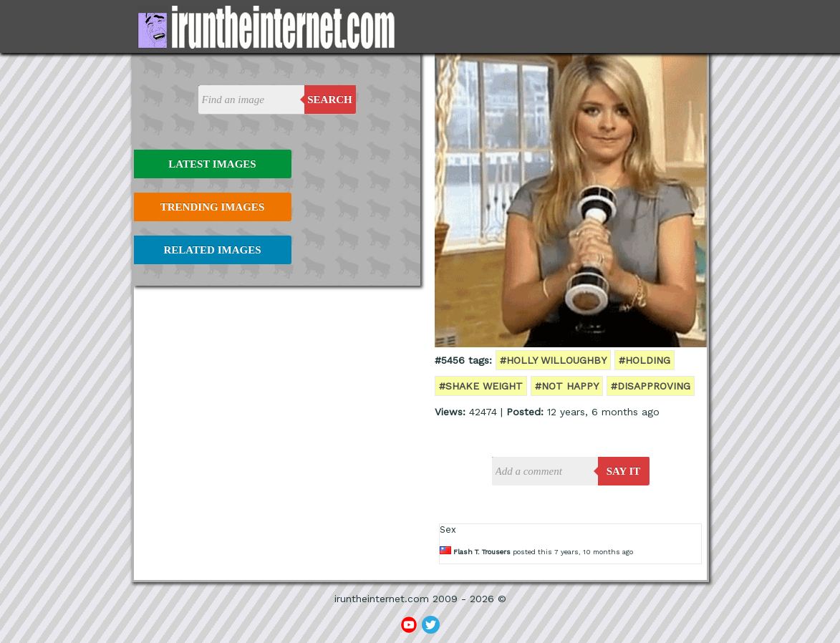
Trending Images (212, 207)
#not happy (567, 386)
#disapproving (651, 386)
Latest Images (212, 164)
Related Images (213, 250)
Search (330, 100)
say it (624, 471)
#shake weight (481, 386)
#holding (645, 360)
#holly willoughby (553, 360)
